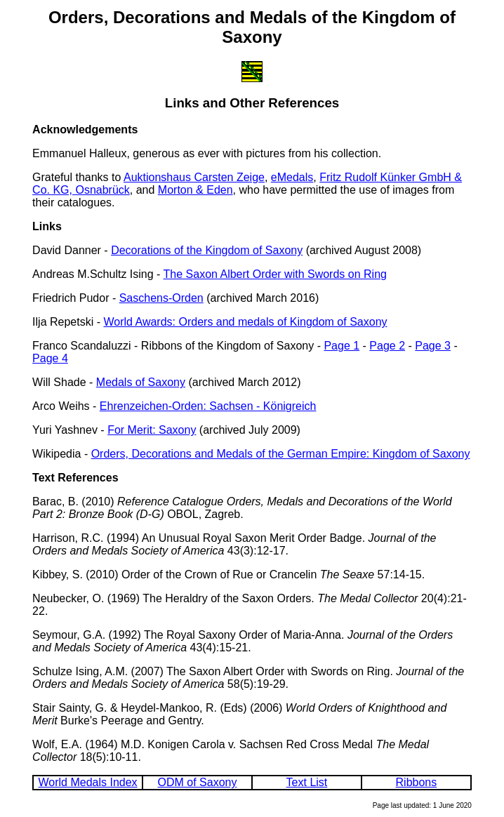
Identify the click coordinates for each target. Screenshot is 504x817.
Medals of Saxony (141, 382)
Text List (307, 782)
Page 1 (341, 346)
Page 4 (50, 358)
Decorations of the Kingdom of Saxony (207, 250)
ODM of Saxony (198, 782)
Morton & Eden (195, 190)
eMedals (292, 177)
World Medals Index (88, 782)
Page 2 (387, 346)
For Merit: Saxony (152, 430)
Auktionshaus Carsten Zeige (194, 177)
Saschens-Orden (161, 298)
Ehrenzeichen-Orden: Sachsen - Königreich (208, 406)
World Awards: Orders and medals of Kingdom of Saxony (245, 322)
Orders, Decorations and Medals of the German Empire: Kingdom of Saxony (281, 454)
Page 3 (433, 346)
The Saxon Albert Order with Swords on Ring (275, 274)
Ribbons (417, 782)
